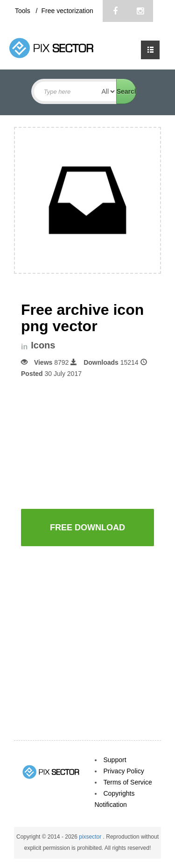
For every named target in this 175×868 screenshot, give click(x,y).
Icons (43, 345)
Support (115, 760)
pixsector (91, 837)
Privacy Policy (124, 771)
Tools (24, 11)
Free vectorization (67, 11)
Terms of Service (128, 782)
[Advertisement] (98, 443)
